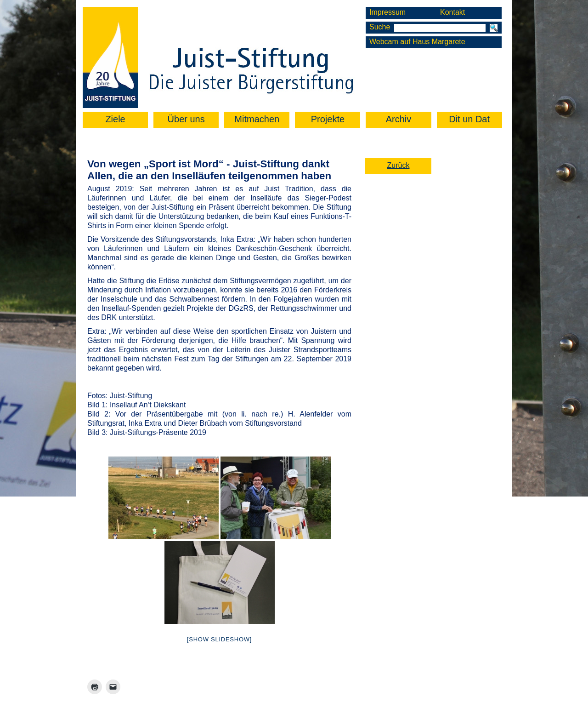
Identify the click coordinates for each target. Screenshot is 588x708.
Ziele (115, 119)
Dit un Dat (469, 119)
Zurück (399, 165)
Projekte (328, 119)
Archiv (399, 119)
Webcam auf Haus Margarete (417, 42)
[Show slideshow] (219, 639)
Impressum (387, 12)
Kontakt (452, 12)
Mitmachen (257, 119)
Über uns (186, 119)
